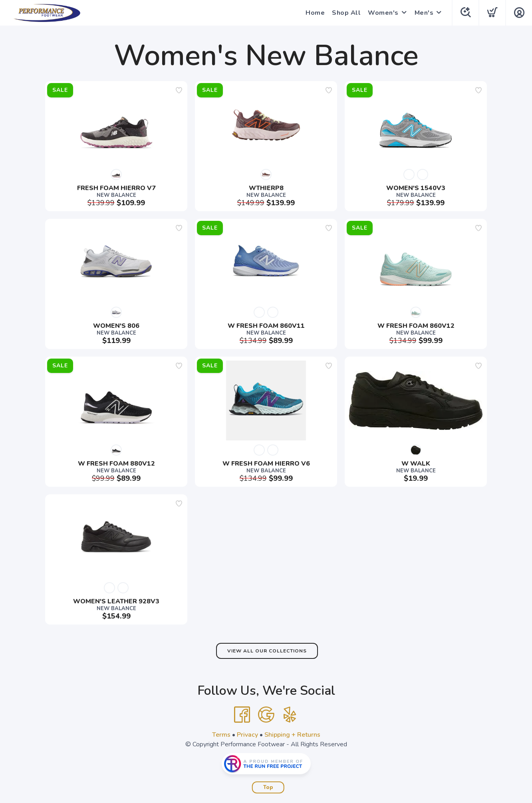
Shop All (346, 13)
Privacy (247, 735)
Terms (221, 735)
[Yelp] (290, 715)
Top (268, 787)
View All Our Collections (267, 651)
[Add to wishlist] (179, 90)
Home (315, 13)
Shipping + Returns (292, 735)
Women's (383, 13)
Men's (424, 13)
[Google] (266, 715)
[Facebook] (242, 715)
